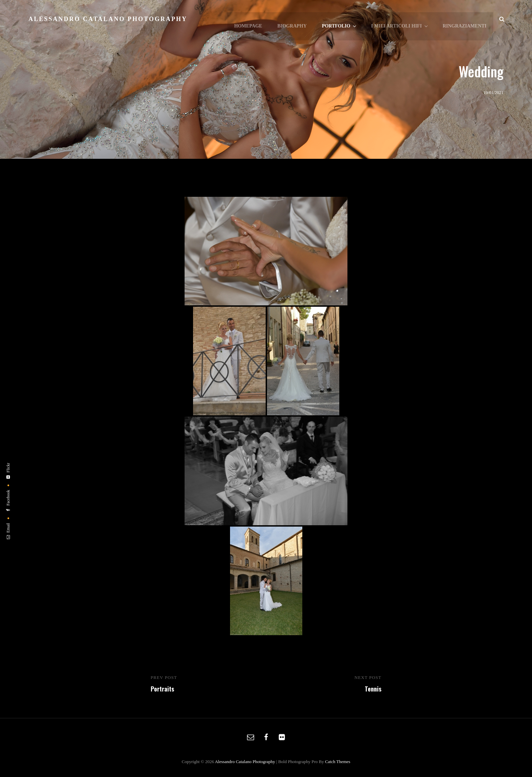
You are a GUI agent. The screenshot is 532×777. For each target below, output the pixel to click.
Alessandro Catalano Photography (108, 19)
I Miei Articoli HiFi (400, 19)
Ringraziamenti (465, 19)
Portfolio (340, 19)
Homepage (249, 19)
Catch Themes (338, 762)
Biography (293, 19)
